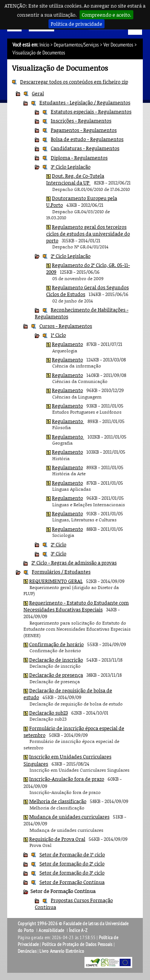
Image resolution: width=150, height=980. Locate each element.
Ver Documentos (118, 45)
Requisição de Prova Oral (57, 839)
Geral (38, 93)
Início (44, 45)
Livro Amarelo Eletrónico (62, 951)
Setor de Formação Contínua (72, 882)
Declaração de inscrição (56, 660)
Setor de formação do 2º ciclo (72, 864)
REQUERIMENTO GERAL (56, 581)
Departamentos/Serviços (76, 45)
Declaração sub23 (48, 713)
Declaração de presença (56, 675)
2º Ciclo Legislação (71, 256)
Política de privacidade (77, 24)
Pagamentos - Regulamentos (84, 130)
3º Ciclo (59, 554)
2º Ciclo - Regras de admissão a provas (74, 563)
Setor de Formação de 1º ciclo (72, 854)
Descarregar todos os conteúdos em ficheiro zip (74, 82)
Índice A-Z (78, 930)
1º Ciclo (58, 335)
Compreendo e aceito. (106, 15)
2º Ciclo (59, 544)
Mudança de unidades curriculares (69, 817)
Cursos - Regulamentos (66, 326)
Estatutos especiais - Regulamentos (91, 112)
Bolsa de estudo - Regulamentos (87, 139)
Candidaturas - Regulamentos (85, 148)
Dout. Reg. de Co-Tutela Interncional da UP (75, 179)
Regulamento (67, 344)
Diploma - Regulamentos (79, 158)
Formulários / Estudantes (61, 572)
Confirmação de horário (56, 644)
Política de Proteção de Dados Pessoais (77, 944)
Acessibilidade (51, 930)
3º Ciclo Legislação (71, 167)
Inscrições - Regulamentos (81, 121)
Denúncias (27, 951)
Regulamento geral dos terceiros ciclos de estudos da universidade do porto (88, 234)
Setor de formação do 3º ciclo (72, 873)
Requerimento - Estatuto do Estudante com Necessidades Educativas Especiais (76, 606)
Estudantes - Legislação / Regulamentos (85, 102)
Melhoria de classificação (58, 801)
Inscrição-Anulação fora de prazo (67, 779)
